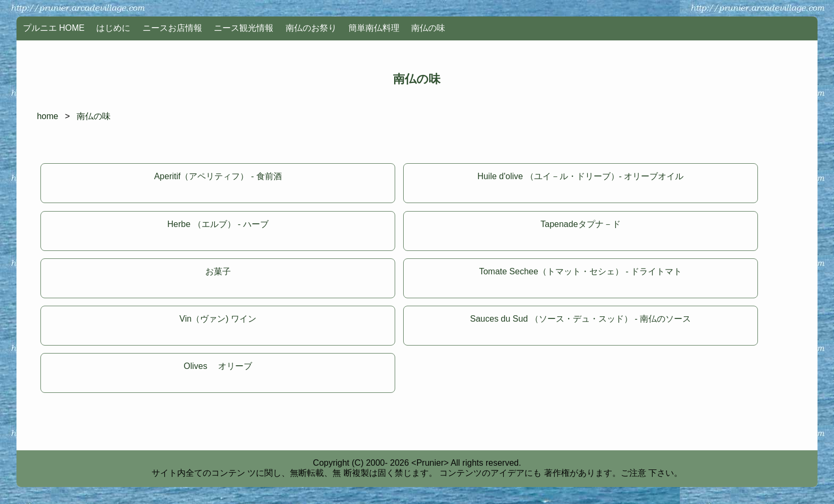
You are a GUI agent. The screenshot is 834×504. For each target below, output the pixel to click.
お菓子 (218, 271)
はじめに (113, 28)
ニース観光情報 (244, 28)
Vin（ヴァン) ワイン (218, 319)
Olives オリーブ (218, 366)
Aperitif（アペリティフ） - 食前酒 (218, 176)
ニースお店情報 (172, 28)
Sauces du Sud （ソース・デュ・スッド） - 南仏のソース (581, 319)
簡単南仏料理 (374, 28)
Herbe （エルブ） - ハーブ (218, 224)
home (47, 116)
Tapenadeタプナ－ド (580, 224)
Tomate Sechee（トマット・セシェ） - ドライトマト (581, 271)
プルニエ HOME (54, 28)
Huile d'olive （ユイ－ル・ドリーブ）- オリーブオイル (580, 176)
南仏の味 (428, 28)
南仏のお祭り (311, 28)
